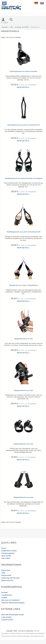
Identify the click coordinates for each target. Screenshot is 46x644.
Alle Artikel (6, 558)
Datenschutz (6, 575)
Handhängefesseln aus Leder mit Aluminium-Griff (24, 232)
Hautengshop (22, 631)
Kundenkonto (7, 595)
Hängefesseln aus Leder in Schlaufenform (24, 285)
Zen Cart (37, 631)
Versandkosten (32, 85)
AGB (3, 573)
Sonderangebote (8, 553)
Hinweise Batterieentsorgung (13, 603)
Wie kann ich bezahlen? (11, 600)
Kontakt (4, 593)
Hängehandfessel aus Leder (24, 390)
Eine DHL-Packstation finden (13, 615)
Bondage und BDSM (22, 27)
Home (4, 548)
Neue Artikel (6, 556)
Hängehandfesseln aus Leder (24, 444)
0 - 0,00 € (4, 23)
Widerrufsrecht (7, 580)
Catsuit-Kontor (7, 620)
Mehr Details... (24, 87)
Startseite (5, 27)
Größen (4, 598)
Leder (11, 27)
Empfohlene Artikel (9, 551)
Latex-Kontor (7, 617)
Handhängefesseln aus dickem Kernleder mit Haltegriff (24, 178)
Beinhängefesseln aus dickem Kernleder (24, 71)
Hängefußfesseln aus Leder (24, 339)
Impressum (6, 570)
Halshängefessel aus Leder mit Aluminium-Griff (24, 125)
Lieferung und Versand (10, 578)
